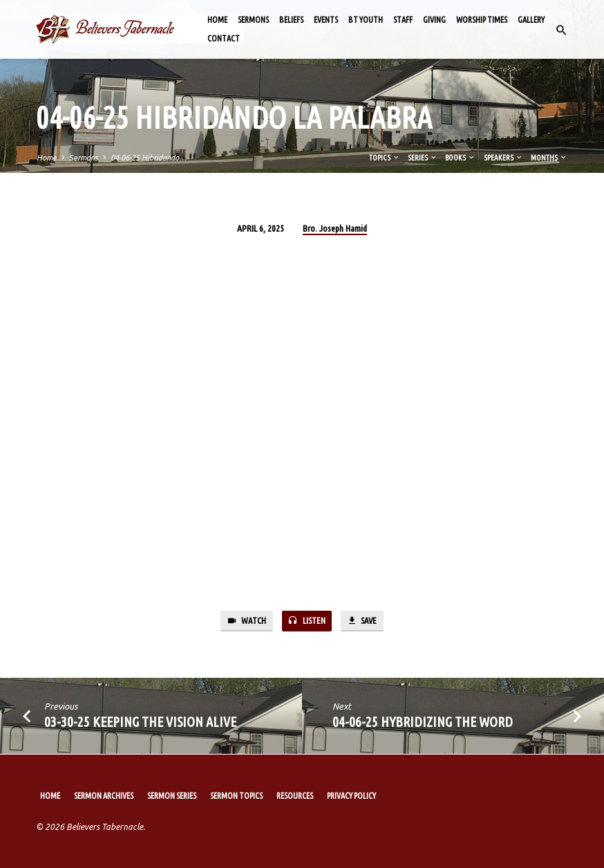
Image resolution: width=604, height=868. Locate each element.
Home (217, 20)
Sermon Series (172, 796)
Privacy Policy (351, 796)
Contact (224, 38)
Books (460, 158)
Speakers (503, 158)
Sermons (253, 20)
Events (326, 20)
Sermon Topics (236, 796)
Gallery (531, 20)
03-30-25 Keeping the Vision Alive (140, 722)
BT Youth (366, 20)
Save (363, 621)
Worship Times (482, 20)
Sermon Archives (104, 796)
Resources (295, 796)
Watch (245, 621)
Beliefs (291, 20)
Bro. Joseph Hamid (335, 228)
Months (549, 158)
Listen (306, 621)
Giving (434, 20)
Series (423, 158)
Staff (403, 20)
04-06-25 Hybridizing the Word (423, 722)
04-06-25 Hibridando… (149, 158)
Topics (385, 158)
